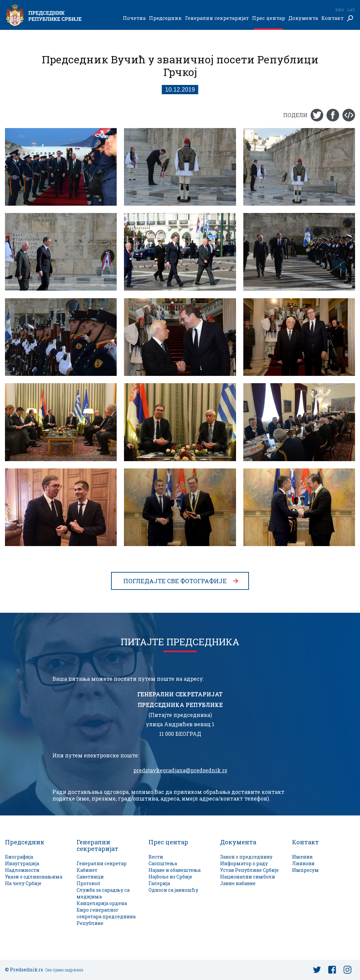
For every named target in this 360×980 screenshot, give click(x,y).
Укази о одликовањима (34, 877)
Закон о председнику (246, 857)
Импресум (305, 870)
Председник (165, 18)
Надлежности (22, 870)
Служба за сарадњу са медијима (103, 893)
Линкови (303, 863)
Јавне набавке (238, 883)
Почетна (134, 18)
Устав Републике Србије (249, 870)
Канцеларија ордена (102, 903)
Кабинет (87, 870)
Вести (156, 857)
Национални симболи (248, 877)
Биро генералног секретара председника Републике (106, 916)
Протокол (89, 883)
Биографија (19, 857)
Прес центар (269, 18)
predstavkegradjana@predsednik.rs (180, 770)
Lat (351, 10)
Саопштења (163, 863)
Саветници (90, 877)
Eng (339, 10)
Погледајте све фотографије (175, 581)
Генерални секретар (102, 863)
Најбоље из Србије (170, 877)
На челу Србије (23, 883)
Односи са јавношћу (173, 890)
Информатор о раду (244, 863)
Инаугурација (22, 863)
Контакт (332, 18)
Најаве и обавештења (175, 870)
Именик (302, 857)
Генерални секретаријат (217, 18)
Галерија (159, 883)
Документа (303, 18)
